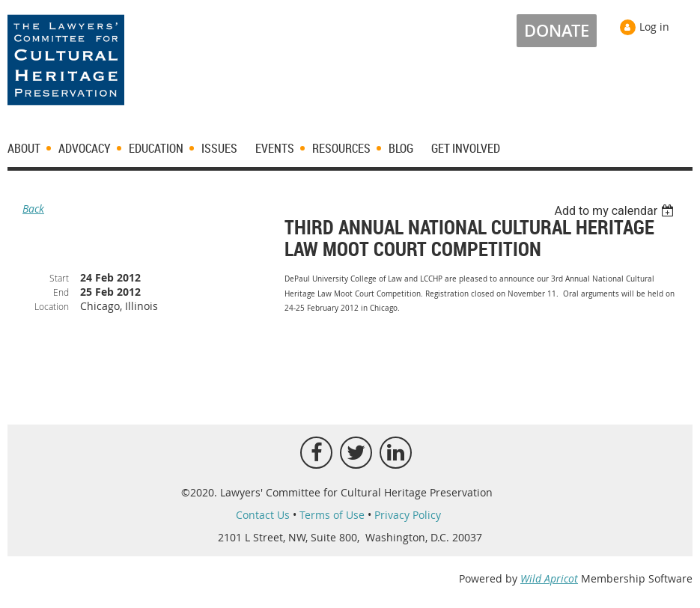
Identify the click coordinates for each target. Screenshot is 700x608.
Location (52, 306)
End (61, 292)
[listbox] (616, 211)
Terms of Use (332, 515)
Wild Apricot (549, 578)
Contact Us (263, 515)
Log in (654, 27)
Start (59, 278)
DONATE (557, 31)
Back (33, 209)
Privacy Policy (408, 515)
